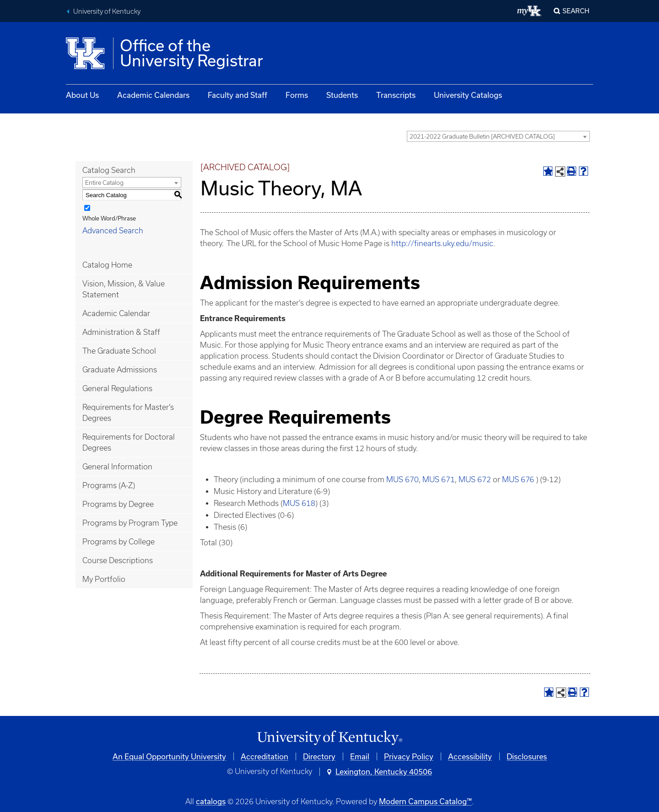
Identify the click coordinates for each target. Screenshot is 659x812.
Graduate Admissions (120, 370)
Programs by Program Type (130, 523)
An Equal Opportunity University (169, 756)
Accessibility (470, 756)
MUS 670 (402, 479)
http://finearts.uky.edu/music (442, 243)
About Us (82, 95)
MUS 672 (475, 479)
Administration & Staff (121, 332)
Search (576, 11)
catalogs (211, 801)
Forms (297, 95)
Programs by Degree (118, 504)
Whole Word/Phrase (109, 218)
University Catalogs (468, 95)
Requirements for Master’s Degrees (128, 413)
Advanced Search (113, 231)
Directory (319, 756)
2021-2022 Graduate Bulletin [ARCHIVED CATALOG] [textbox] (482, 137)
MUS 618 (299, 503)
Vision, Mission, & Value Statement (124, 289)
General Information (117, 467)
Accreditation (265, 756)
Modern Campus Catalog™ (425, 801)
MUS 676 (518, 479)
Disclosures (527, 756)
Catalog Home (107, 265)
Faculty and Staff (238, 95)
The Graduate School (119, 351)
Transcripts (396, 95)
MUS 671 (439, 479)
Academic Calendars (153, 95)
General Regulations (117, 388)
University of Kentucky (107, 11)
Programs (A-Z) (109, 485)
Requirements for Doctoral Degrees (129, 442)
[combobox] (498, 136)
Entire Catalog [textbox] (104, 183)
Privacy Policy (409, 756)
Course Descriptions (118, 560)
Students (342, 95)
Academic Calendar (116, 313)
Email (360, 756)
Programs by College (119, 542)
